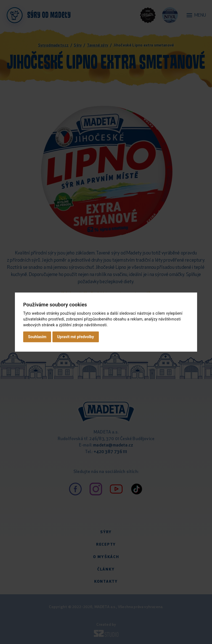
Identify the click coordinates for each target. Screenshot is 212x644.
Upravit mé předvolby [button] (75, 337)
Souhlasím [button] (37, 337)
